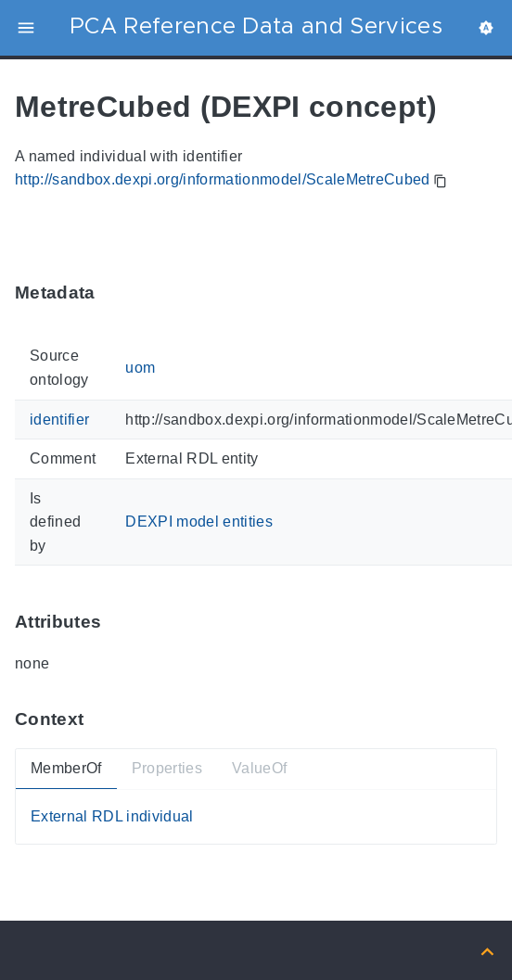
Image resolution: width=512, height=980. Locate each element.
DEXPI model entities (199, 522)
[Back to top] (487, 950)
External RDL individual (112, 816)
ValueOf (259, 768)
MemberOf (66, 768)
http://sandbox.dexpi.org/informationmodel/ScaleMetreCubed (223, 179)
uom (140, 368)
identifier (59, 419)
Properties (167, 768)
